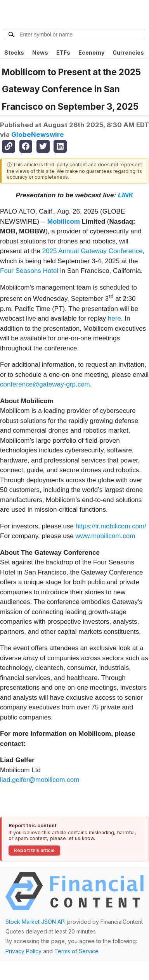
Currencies (128, 53)
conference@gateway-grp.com (45, 384)
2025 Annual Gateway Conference (93, 251)
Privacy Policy (23, 951)
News (40, 53)
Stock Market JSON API (36, 922)
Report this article (34, 850)
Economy (91, 53)
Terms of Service (76, 951)
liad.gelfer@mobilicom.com (40, 780)
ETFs (63, 53)
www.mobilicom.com (105, 536)
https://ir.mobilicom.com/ (111, 526)
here (114, 318)
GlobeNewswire (38, 135)
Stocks (14, 53)
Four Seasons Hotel (29, 271)
